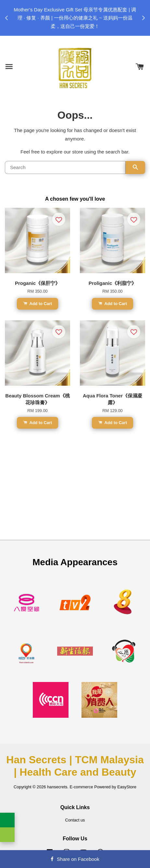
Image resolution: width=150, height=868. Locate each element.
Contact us (75, 820)
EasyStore (127, 787)
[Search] (65, 167)
